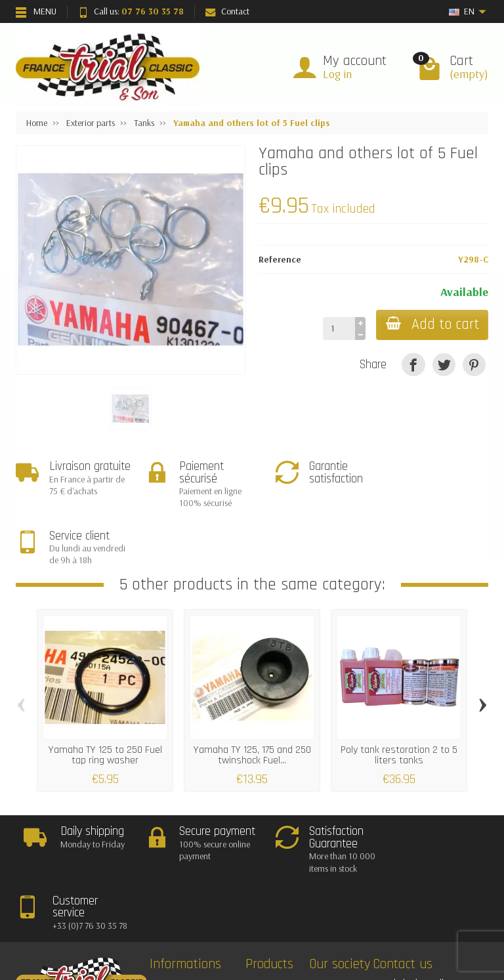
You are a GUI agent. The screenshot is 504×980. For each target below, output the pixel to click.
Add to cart (431, 325)
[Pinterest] (474, 365)
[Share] (413, 365)
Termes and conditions (202, 921)
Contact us (340, 887)
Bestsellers (276, 887)
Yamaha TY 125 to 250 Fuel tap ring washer (105, 698)
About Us (337, 904)
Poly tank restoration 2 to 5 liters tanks (399, 698)
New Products (282, 870)
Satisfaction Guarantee (202, 887)
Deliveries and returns (200, 870)
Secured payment (193, 904)
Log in (337, 74)
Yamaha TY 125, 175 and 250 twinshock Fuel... (252, 698)
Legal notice (342, 870)
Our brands (278, 904)
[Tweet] (444, 365)
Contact (227, 11)
